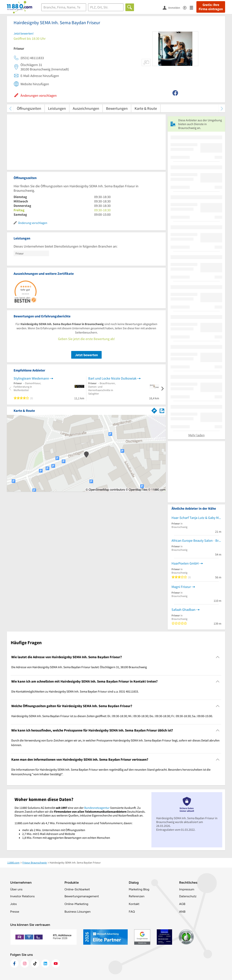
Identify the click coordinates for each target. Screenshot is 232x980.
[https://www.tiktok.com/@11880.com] (35, 963)
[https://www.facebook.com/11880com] (14, 963)
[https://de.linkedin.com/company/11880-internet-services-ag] (45, 963)
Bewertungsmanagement (82, 896)
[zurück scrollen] (10, 108)
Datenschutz (188, 896)
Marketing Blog (139, 889)
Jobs (13, 904)
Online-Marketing (76, 904)
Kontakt (134, 904)
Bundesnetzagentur (97, 808)
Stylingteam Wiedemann (31, 378)
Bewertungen (117, 108)
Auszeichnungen (86, 108)
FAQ (132, 912)
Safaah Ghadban (183, 610)
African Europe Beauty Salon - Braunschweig (196, 540)
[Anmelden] (173, 7)
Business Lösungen (78, 912)
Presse (15, 912)
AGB (182, 904)
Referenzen (136, 896)
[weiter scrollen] (222, 108)
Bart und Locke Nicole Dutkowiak (112, 378)
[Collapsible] (218, 657)
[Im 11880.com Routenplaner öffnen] (154, 410)
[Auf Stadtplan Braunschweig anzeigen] (162, 410)
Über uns (16, 889)
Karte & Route (146, 108)
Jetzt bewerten (86, 355)
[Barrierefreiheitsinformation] (186, 7)
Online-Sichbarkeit (77, 889)
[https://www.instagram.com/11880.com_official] (25, 963)
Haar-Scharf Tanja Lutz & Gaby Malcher (196, 518)
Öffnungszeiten (29, 108)
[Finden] (130, 7)
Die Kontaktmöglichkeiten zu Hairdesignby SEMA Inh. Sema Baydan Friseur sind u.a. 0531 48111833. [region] (75, 691)
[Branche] (64, 7)
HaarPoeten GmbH (185, 563)
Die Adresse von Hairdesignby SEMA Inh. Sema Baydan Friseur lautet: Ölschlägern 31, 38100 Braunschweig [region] (79, 667)
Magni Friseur (181, 587)
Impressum (187, 889)
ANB (182, 912)
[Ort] (106, 7)
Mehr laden (196, 435)
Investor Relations (22, 896)
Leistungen (57, 108)
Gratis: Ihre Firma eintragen (211, 7)
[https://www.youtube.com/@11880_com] (56, 963)
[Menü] (193, 7)
